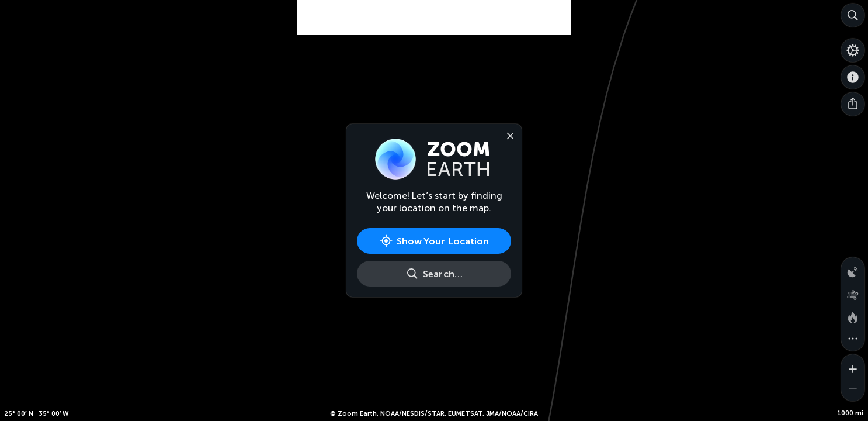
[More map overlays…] (853, 339)
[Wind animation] (853, 292)
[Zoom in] (853, 366)
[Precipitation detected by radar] (853, 269)
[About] (853, 77)
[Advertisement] (434, 29)
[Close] (508, 135)
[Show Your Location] (434, 241)
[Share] (853, 104)
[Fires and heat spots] (853, 316)
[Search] (853, 15)
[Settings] (853, 50)
